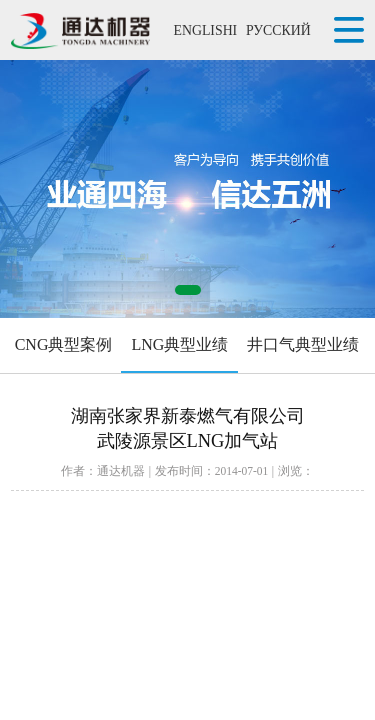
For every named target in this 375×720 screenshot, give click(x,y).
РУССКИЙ (278, 30)
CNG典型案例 (64, 344)
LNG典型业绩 (179, 344)
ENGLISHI (205, 30)
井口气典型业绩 (303, 344)
